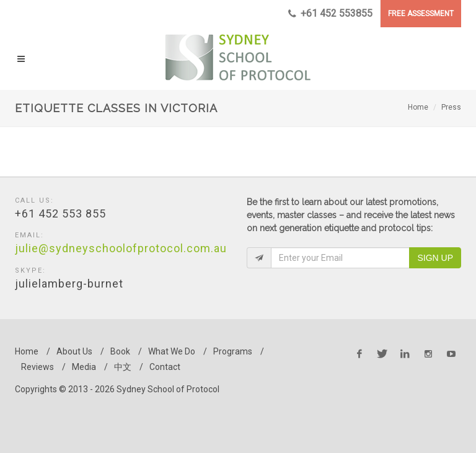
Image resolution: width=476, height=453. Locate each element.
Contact (165, 367)
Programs (233, 351)
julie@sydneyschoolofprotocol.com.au (121, 248)
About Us (74, 351)
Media (84, 367)
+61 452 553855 (330, 14)
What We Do (172, 351)
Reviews (37, 367)
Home (418, 107)
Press (451, 107)
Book (120, 351)
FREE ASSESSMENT (421, 14)
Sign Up (435, 258)
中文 (123, 367)
